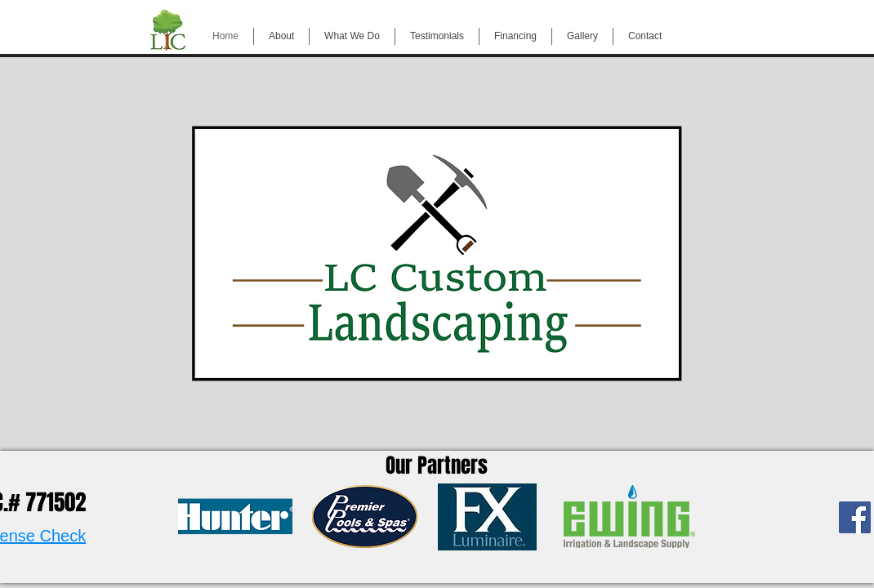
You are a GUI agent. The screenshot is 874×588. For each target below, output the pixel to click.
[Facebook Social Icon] (855, 517)
